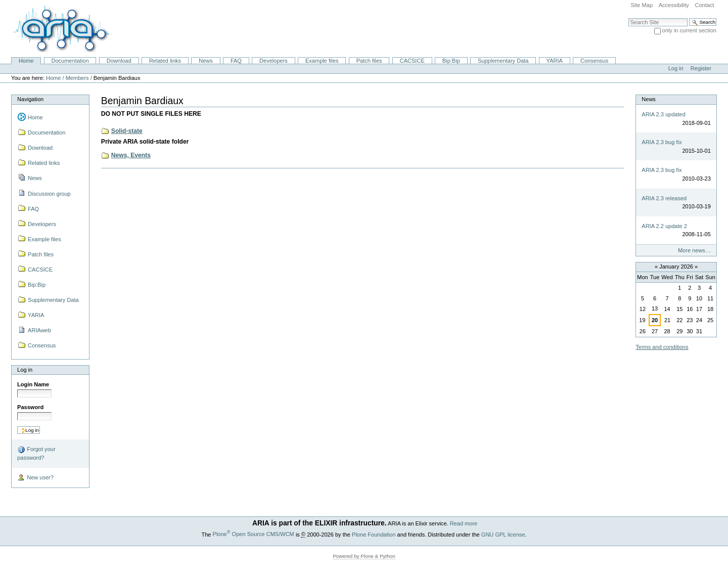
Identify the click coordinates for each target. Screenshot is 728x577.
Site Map (642, 5)
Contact (704, 5)
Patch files (369, 61)
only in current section (689, 30)
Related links (165, 61)
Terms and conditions (662, 347)
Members (77, 78)
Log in (676, 68)
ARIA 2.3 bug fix (662, 142)
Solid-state (127, 131)
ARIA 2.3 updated (663, 114)
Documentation (70, 61)
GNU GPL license (503, 534)
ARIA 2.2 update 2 (664, 226)
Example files (322, 61)
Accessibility (674, 5)
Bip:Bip (451, 61)
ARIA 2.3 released (664, 198)
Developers (274, 61)
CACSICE (412, 61)
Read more (464, 523)
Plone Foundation (374, 534)
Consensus (594, 61)
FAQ (236, 61)
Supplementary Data (503, 61)
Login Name (33, 384)
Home (26, 61)
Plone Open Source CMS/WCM (254, 534)
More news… (694, 250)
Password (30, 407)
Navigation (30, 99)
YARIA (555, 61)
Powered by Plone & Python (364, 556)
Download (119, 61)
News (206, 61)
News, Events (131, 155)
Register (701, 68)
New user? (35, 478)
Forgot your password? (36, 453)
